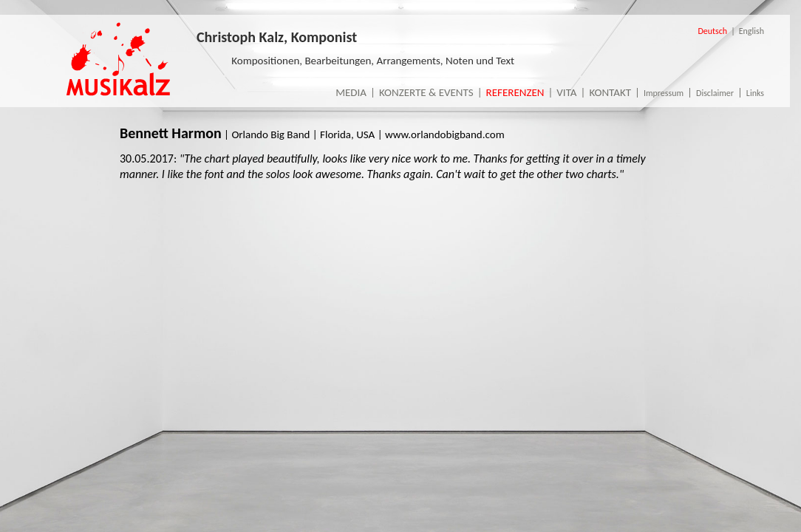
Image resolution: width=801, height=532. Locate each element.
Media (351, 92)
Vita (566, 92)
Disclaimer (715, 93)
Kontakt (610, 92)
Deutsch (712, 31)
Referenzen (515, 92)
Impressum (664, 93)
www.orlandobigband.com (445, 134)
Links (755, 93)
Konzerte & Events (426, 92)
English (751, 31)
